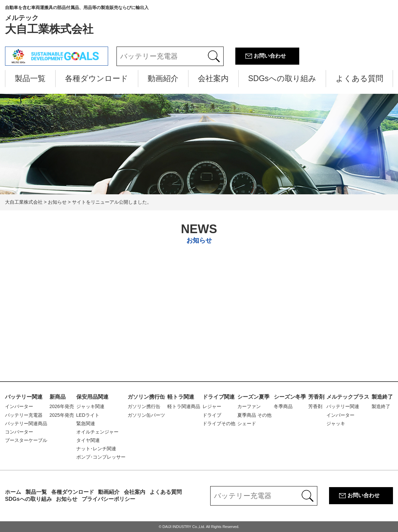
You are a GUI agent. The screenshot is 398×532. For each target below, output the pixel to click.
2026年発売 (62, 406)
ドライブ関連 (219, 397)
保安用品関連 (92, 397)
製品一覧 (30, 78)
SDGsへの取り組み (282, 78)
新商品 (58, 397)
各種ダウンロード (97, 78)
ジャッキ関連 (90, 406)
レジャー (212, 406)
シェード (247, 423)
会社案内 (213, 78)
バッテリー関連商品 (26, 423)
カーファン (249, 406)
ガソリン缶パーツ (146, 415)
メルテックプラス (348, 397)
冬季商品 (283, 406)
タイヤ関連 (88, 440)
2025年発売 (62, 415)
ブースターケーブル (26, 440)
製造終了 (382, 397)
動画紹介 (163, 78)
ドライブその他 (219, 423)
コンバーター (19, 432)
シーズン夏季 (253, 397)
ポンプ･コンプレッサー (101, 457)
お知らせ (67, 499)
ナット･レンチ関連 (96, 449)
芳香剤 (316, 397)
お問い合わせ (270, 56)
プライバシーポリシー (108, 499)
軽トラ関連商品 (184, 406)
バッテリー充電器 (24, 415)
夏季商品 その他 (254, 415)
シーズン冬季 (290, 397)
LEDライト (88, 415)
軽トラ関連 (181, 397)
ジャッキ (336, 423)
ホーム (13, 492)
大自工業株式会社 (77, 20)
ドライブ (212, 415)
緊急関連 (86, 423)
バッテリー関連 (24, 397)
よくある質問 (360, 78)
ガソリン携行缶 (146, 397)
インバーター (19, 406)
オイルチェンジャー (97, 432)
